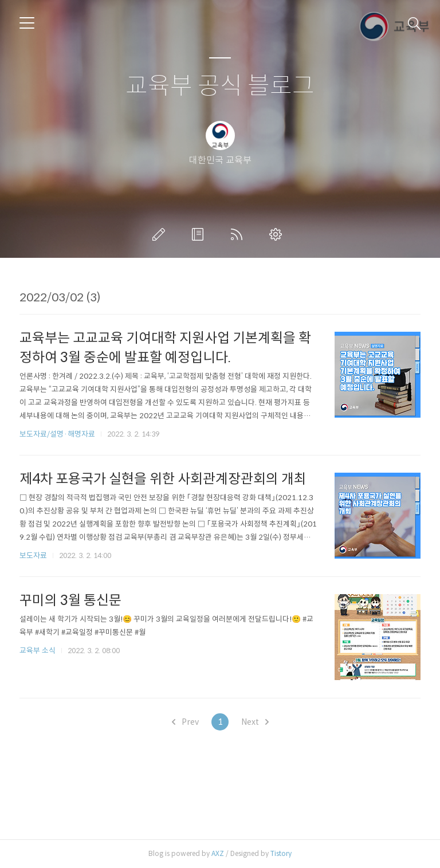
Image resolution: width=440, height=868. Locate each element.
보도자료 (33, 555)
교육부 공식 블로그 (220, 86)
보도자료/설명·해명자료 (57, 434)
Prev (185, 722)
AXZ (218, 853)
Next (255, 722)
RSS (239, 234)
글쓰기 (161, 234)
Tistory (281, 853)
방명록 (200, 234)
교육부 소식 (38, 651)
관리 (278, 234)
